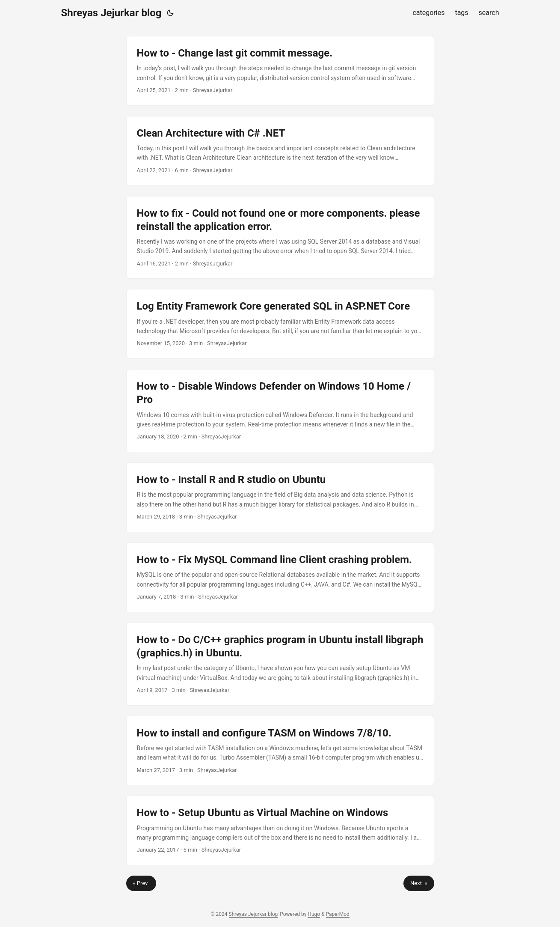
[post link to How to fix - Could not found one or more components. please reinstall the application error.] (280, 238)
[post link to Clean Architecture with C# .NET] (280, 151)
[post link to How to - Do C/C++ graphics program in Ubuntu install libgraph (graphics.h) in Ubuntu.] (280, 664)
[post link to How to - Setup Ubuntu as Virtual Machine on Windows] (280, 830)
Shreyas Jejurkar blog (111, 13)
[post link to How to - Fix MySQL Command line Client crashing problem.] (280, 577)
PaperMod (338, 914)
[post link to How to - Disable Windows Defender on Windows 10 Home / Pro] (280, 411)
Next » (419, 883)
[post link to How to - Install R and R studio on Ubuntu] (280, 497)
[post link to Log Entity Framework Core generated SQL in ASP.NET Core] (280, 324)
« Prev (141, 883)
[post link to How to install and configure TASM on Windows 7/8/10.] (280, 751)
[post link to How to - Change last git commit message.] (280, 71)
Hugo (314, 914)
